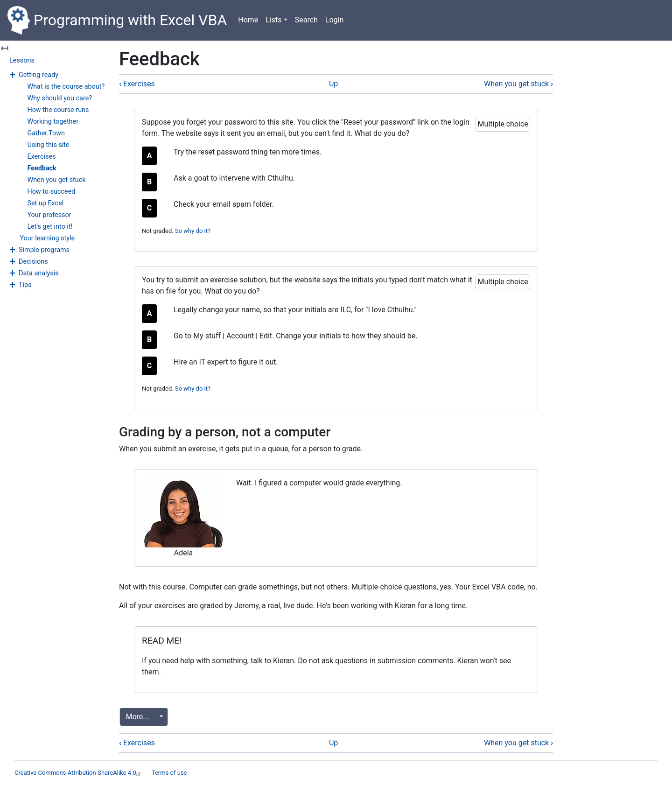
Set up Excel (45, 203)
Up (333, 84)
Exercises (41, 157)
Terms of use (169, 773)
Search (306, 20)
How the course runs (58, 110)
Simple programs (44, 250)
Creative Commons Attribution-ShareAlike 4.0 (79, 773)
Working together (53, 122)
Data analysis (39, 273)
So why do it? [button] (193, 231)
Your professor (49, 215)
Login (334, 20)
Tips (25, 285)
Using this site (48, 145)
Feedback (42, 168)
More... (139, 717)
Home (248, 20)
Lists (273, 20)
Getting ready (38, 75)
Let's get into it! (50, 227)
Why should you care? (59, 98)
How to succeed (51, 192)
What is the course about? (66, 87)
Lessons (22, 60)
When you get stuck (56, 180)
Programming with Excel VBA (117, 20)
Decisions (33, 262)
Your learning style (47, 238)
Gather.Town (46, 133)
